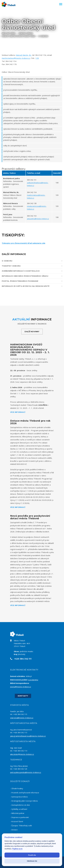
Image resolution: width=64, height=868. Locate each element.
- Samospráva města (19, 797)
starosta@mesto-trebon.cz (22, 718)
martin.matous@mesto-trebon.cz (16, 58)
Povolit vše (32, 855)
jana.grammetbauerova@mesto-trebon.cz (28, 736)
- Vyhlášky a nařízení (19, 809)
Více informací (18, 412)
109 (37, 58)
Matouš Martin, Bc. (24, 55)
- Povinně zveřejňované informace (25, 793)
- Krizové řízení (17, 821)
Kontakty (23, 696)
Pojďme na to (17, 849)
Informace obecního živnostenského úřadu (32, 276)
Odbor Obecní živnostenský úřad (19, 36)
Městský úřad (9, 33)
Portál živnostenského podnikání (32, 281)
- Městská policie (17, 813)
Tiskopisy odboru (32, 266)
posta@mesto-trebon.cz (21, 687)
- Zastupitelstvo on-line (20, 805)
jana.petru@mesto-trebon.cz (38, 219)
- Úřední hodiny (17, 788)
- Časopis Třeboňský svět (21, 826)
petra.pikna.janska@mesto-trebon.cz (26, 772)
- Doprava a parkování (19, 817)
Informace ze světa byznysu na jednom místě (32, 286)
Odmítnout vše (32, 861)
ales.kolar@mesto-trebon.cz (22, 754)
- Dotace (14, 830)
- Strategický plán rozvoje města (24, 801)
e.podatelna (33, 680)
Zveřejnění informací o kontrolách (32, 271)
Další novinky (32, 332)
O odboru (32, 261)
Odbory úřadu (26, 33)
